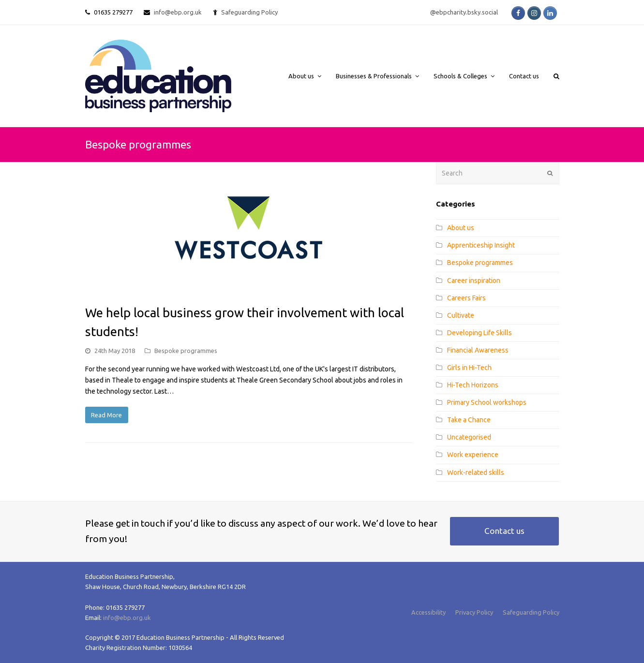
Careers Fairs (466, 298)
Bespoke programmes (186, 351)
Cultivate (461, 315)
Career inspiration (474, 280)
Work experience (473, 455)
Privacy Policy (474, 612)
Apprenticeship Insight (481, 245)
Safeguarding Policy (531, 612)
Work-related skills (476, 472)
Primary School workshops (487, 402)
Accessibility (428, 612)
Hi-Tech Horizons (473, 385)
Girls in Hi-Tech (469, 368)
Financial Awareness (478, 350)
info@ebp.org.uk (178, 12)
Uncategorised (469, 437)
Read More (106, 415)
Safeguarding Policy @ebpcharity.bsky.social (359, 12)
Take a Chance (469, 420)
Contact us (504, 531)
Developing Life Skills (479, 333)
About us (461, 228)
